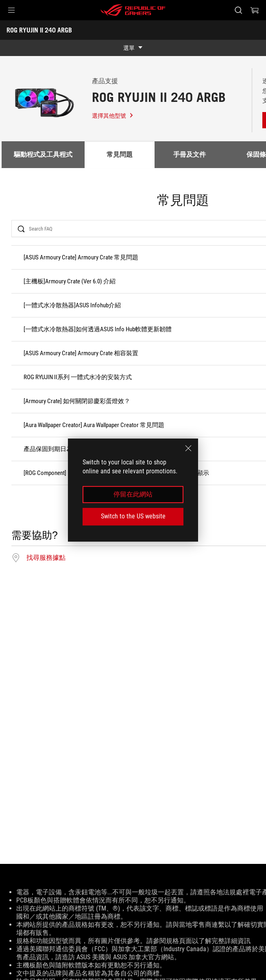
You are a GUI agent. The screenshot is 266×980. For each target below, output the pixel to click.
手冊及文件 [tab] (190, 154)
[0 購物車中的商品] (255, 10)
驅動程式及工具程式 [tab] (43, 154)
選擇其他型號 (113, 116)
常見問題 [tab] (120, 154)
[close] (188, 448)
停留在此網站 (133, 494)
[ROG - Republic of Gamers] (133, 10)
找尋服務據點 (46, 558)
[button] (11, 10)
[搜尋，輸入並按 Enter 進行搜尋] (238, 10)
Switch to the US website (133, 516)
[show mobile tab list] (133, 48)
